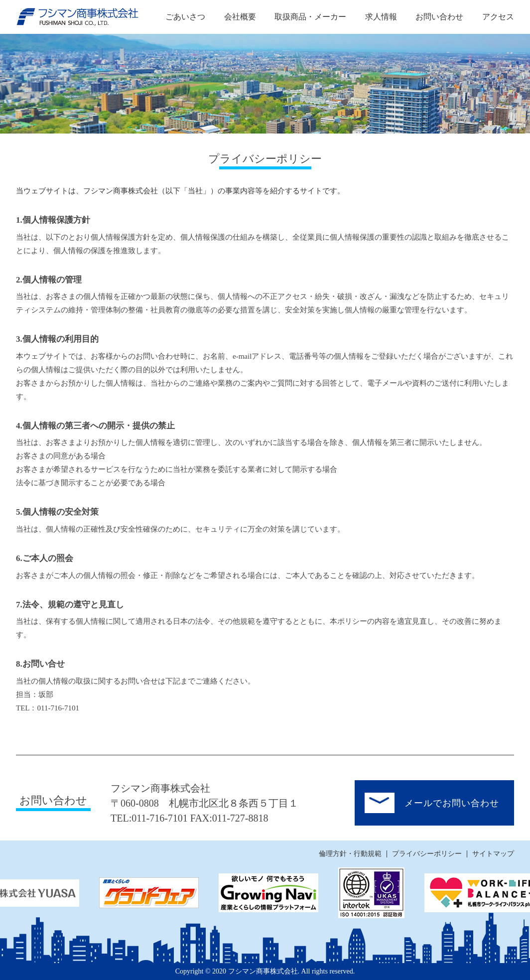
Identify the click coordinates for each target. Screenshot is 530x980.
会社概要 (240, 17)
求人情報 (381, 17)
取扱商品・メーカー (310, 17)
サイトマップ (493, 854)
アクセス (498, 17)
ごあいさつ (185, 17)
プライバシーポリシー (427, 854)
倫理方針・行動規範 (350, 854)
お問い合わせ (439, 17)
